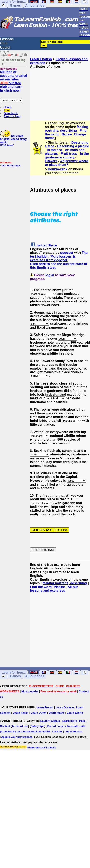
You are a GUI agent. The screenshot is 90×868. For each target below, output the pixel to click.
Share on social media (41, 748)
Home (7, 107)
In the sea (54, 150)
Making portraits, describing (66, 129)
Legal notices (73, 731)
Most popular (30, 691)
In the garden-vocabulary (67, 155)
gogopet (67, 253)
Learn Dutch (39, 713)
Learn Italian (21, 713)
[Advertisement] (60, 89)
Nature (67, 134)
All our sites (35, 5)
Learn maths (57, 713)
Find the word (41, 587)
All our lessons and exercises (54, 589)
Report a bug (12, 116)
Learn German (65, 707)
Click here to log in (14, 62)
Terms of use (20, 726)
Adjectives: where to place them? (66, 163)
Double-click (57, 169)
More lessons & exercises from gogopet (52, 258)
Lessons (7, 39)
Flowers (51, 161)
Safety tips (38, 726)
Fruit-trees (69, 154)
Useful (5, 48)
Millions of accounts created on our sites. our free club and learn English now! (14, 81)
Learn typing (75, 713)
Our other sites (11, 166)
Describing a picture (73, 146)
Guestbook (11, 113)
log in (50, 275)
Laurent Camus (50, 721)
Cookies (57, 731)
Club (4, 43)
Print (7, 110)
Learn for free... (14, 672)
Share (52, 245)
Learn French (45, 707)
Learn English (41, 59)
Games (15, 5)
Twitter (41, 245)
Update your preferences (17, 737)
